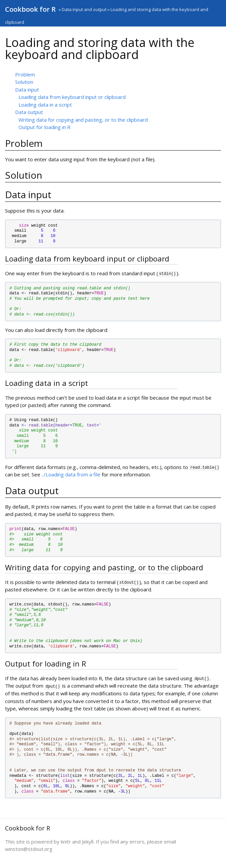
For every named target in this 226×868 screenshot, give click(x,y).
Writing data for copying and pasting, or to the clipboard (83, 120)
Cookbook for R (30, 9)
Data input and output (84, 9)
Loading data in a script (45, 105)
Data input (27, 90)
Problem (25, 74)
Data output (29, 112)
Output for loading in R (44, 127)
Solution (24, 82)
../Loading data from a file (71, 474)
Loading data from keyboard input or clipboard (72, 97)
